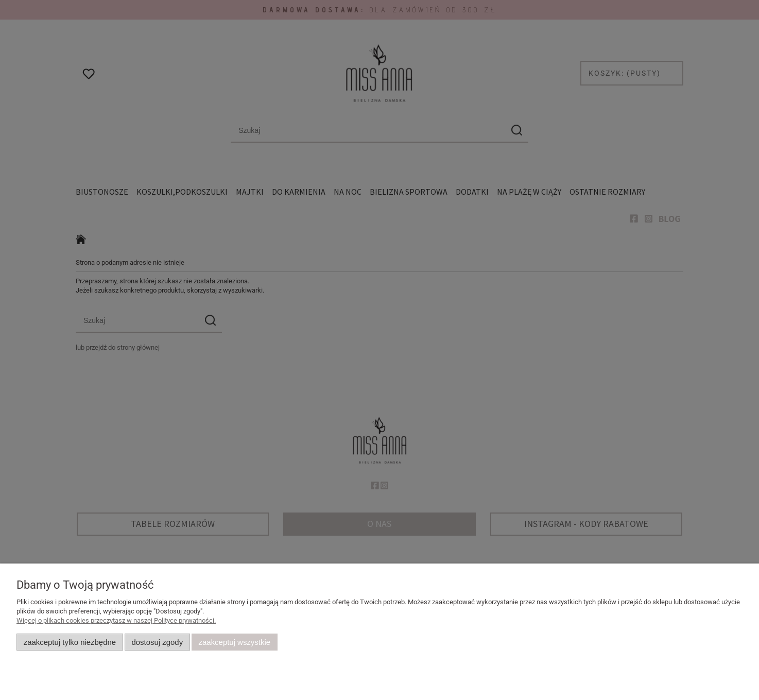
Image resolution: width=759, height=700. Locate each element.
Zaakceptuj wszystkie (235, 642)
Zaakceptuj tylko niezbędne (70, 642)
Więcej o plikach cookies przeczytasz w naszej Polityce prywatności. (116, 620)
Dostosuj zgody (157, 642)
